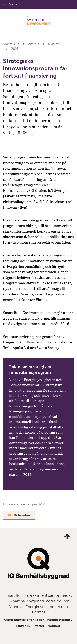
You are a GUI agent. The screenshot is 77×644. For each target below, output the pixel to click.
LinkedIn (23, 626)
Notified (54, 626)
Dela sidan (19, 515)
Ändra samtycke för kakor (24, 620)
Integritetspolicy (60, 620)
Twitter (39, 626)
